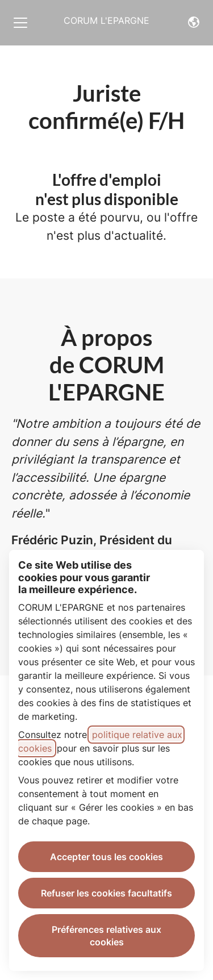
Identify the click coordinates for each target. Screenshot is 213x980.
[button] (194, 23)
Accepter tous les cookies (106, 857)
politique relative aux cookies (100, 741)
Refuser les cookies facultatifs (106, 893)
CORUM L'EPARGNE (106, 20)
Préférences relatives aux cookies (106, 936)
